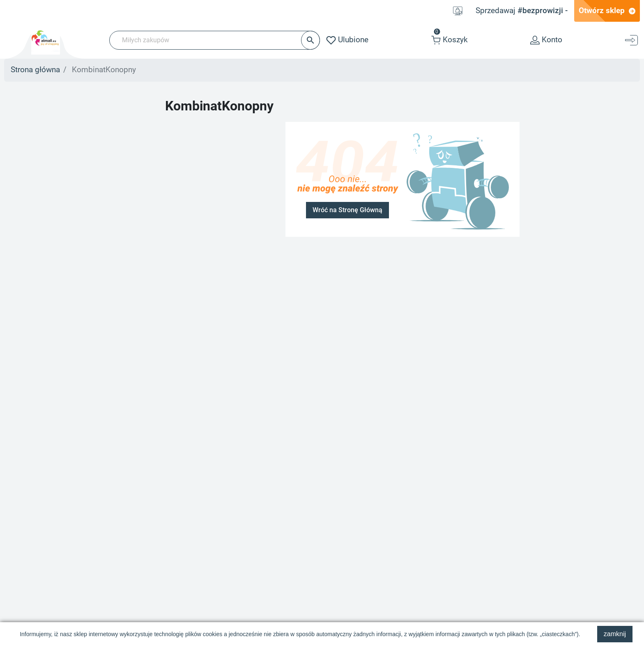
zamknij (615, 634)
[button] (450, 40)
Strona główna (35, 70)
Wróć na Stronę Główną (347, 210)
